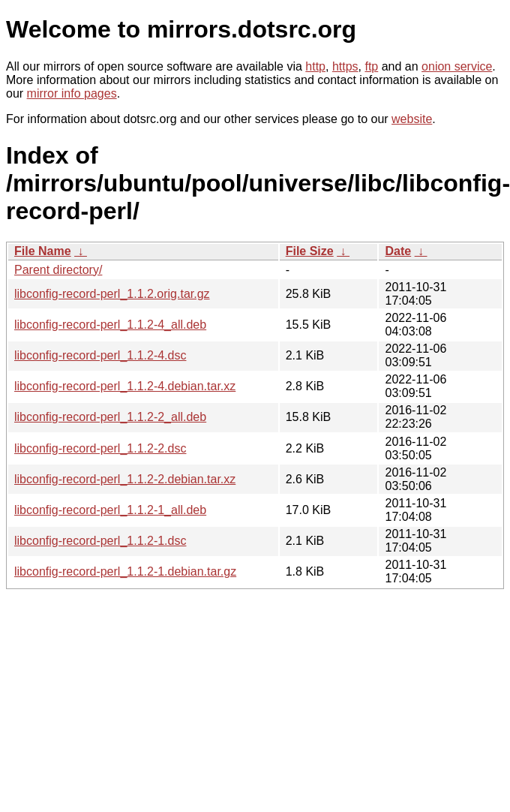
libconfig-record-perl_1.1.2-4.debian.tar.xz (125, 386)
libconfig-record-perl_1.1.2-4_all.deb (110, 325)
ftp (371, 66)
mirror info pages (72, 93)
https (345, 66)
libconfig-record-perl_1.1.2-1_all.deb (110, 510)
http (315, 66)
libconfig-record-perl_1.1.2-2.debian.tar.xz (125, 479)
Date (398, 251)
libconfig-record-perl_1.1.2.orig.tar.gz (112, 294)
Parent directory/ (58, 270)
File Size (310, 251)
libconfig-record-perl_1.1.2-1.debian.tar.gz (125, 571)
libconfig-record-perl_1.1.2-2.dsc (100, 448)
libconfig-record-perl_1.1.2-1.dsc (100, 541)
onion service (457, 66)
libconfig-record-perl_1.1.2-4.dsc (100, 355)
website (412, 119)
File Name (43, 251)
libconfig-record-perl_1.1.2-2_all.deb (110, 417)
